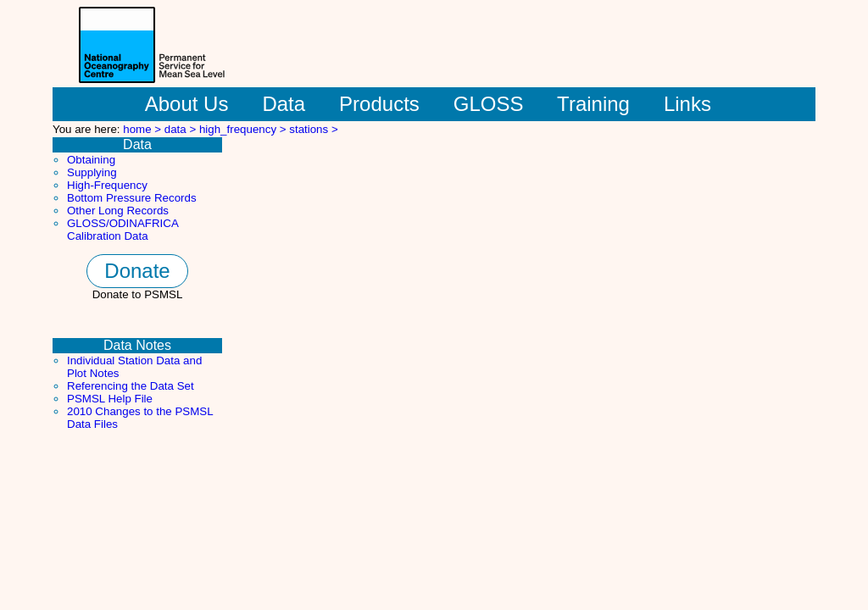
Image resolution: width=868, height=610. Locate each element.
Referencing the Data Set (131, 386)
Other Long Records (118, 211)
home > (144, 129)
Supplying (92, 172)
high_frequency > (244, 129)
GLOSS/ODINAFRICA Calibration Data (122, 230)
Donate (137, 271)
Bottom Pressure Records (132, 198)
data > (182, 129)
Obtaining (91, 160)
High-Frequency (107, 185)
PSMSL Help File (110, 399)
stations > (313, 129)
